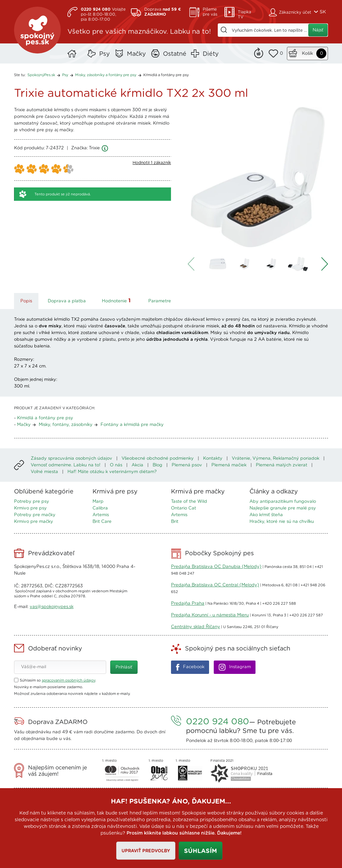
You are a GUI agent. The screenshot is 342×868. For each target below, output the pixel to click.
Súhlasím (201, 851)
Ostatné (175, 54)
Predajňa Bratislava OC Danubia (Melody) (216, 567)
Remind (259, 52)
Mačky (136, 54)
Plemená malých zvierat (282, 465)
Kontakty (213, 459)
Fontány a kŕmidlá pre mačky (132, 425)
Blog (157, 465)
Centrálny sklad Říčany (196, 627)
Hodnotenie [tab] (117, 301)
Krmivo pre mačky (34, 522)
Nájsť (318, 30)
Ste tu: (20, 75)
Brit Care (102, 522)
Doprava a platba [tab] (67, 301)
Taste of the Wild (189, 502)
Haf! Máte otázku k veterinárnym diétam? (112, 472)
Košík (307, 54)
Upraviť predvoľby (146, 851)
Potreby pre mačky (35, 515)
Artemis (101, 515)
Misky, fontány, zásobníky (66, 425)
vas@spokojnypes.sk (52, 607)
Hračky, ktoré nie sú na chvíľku (282, 522)
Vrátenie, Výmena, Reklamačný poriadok (276, 459)
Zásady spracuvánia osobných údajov (71, 459)
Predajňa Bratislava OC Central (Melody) (215, 585)
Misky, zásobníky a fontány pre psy (106, 75)
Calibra (100, 508)
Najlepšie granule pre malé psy (283, 508)
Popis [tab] (26, 301)
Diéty (211, 54)
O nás (116, 465)
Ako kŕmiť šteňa (266, 515)
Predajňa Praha (188, 604)
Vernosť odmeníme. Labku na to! (66, 465)
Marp (98, 502)
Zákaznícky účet (295, 12)
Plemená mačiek (229, 465)
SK (323, 12)
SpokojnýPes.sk (37, 30)
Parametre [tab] (160, 301)
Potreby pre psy (32, 502)
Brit (175, 522)
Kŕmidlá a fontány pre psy (166, 75)
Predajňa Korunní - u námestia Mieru (210, 615)
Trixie (94, 148)
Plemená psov (187, 465)
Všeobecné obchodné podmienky (158, 459)
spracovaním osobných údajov (68, 680)
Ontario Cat (184, 508)
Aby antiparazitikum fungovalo (283, 502)
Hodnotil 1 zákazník (152, 163)
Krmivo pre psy (30, 508)
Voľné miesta (44, 472)
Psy (105, 54)
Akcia (137, 465)
